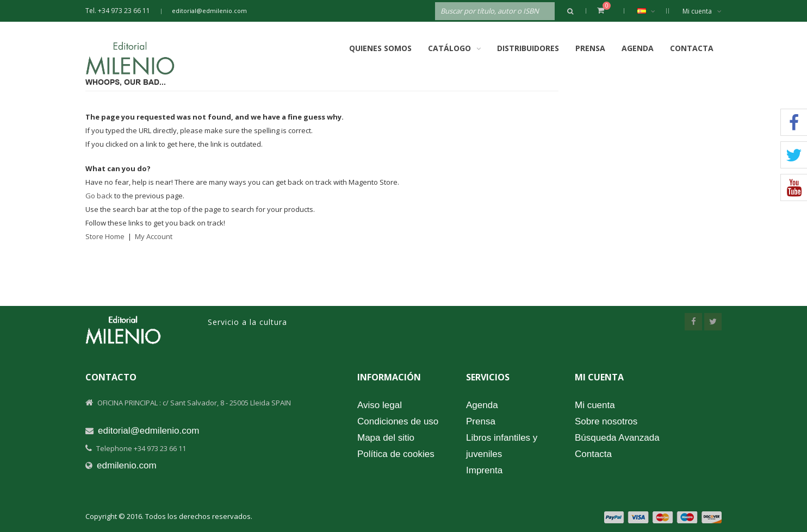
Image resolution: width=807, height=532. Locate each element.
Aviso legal (380, 405)
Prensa (590, 48)
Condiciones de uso (398, 421)
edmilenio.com (127, 465)
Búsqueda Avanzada (617, 438)
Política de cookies (396, 454)
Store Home (105, 236)
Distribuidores (528, 48)
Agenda (638, 48)
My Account (154, 236)
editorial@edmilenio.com (209, 11)
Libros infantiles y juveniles (502, 446)
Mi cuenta (702, 11)
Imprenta (484, 470)
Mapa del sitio (386, 438)
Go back (99, 196)
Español (652, 11)
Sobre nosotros (606, 421)
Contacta (692, 48)
